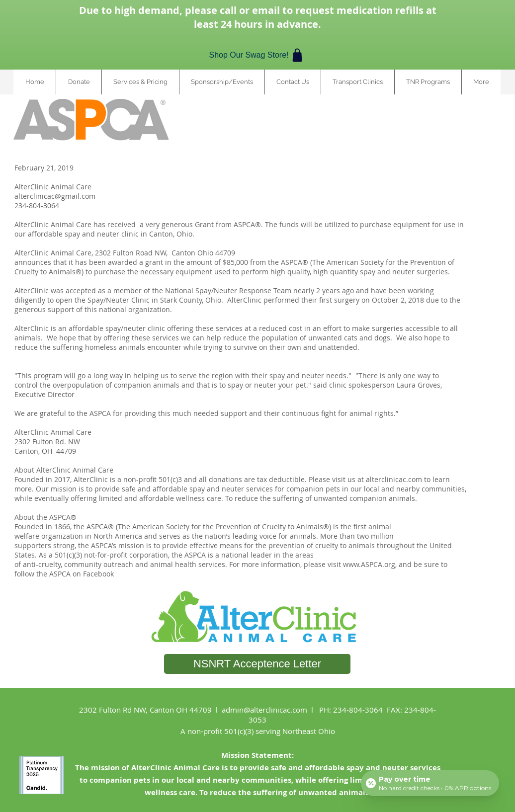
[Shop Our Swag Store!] (257, 55)
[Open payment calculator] (430, 783)
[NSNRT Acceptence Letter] (257, 664)
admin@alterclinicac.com (264, 710)
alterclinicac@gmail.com (55, 196)
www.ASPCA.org (369, 564)
